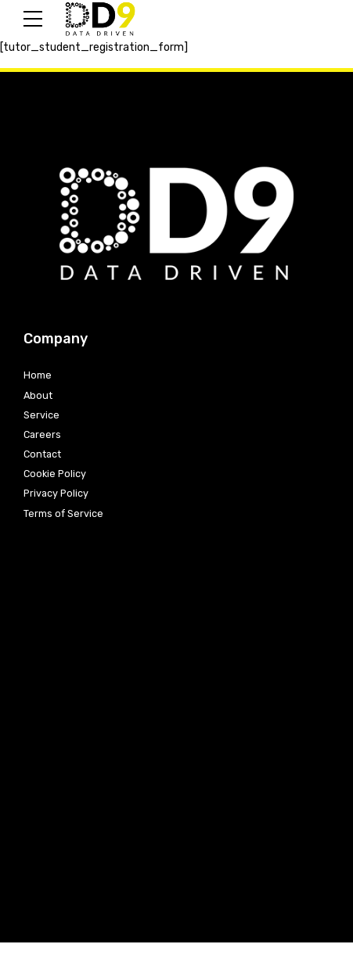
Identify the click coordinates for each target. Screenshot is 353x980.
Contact (42, 454)
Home (38, 375)
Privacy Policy (56, 493)
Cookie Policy (55, 474)
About (38, 395)
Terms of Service (63, 513)
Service (41, 415)
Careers (42, 434)
